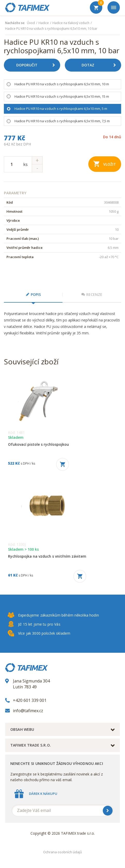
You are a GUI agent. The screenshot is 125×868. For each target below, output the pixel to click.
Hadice (44, 23)
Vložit (105, 164)
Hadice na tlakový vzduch (71, 23)
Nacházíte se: (15, 23)
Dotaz (101, 65)
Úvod (31, 23)
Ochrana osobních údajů (62, 852)
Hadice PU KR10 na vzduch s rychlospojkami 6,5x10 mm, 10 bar (51, 29)
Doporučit (38, 65)
